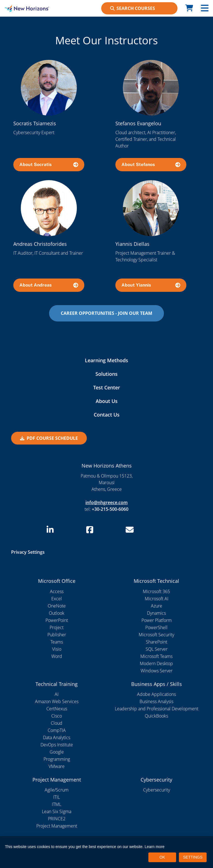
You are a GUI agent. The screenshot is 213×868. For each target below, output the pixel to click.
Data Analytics (57, 737)
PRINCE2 (57, 819)
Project (57, 627)
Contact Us (107, 415)
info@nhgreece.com (106, 502)
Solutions (106, 374)
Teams (57, 642)
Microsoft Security (156, 635)
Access (57, 591)
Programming (57, 759)
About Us (107, 401)
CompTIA (57, 730)
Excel (57, 599)
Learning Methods (106, 360)
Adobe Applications (156, 694)
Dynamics (156, 613)
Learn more (155, 847)
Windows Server (157, 671)
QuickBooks (156, 716)
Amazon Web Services (57, 701)
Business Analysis (156, 701)
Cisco (57, 716)
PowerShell (156, 627)
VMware (57, 766)
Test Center (107, 387)
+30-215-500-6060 (110, 509)
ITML (57, 804)
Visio (57, 649)
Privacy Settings (28, 552)
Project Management (57, 826)
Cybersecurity (157, 790)
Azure (157, 606)
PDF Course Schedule (49, 438)
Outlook (57, 613)
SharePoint (157, 642)
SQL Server (157, 649)
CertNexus (57, 709)
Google (57, 752)
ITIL (57, 797)
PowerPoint (57, 620)
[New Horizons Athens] (27, 8)
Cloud (57, 723)
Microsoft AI (157, 599)
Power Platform (157, 620)
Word (57, 656)
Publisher (57, 635)
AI (57, 694)
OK (162, 857)
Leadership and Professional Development (157, 709)
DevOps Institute (57, 745)
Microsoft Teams (156, 656)
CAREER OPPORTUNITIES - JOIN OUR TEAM (106, 313)
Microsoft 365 (156, 591)
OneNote (57, 606)
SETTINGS (193, 857)
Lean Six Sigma (57, 811)
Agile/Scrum (57, 790)
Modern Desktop (156, 663)
